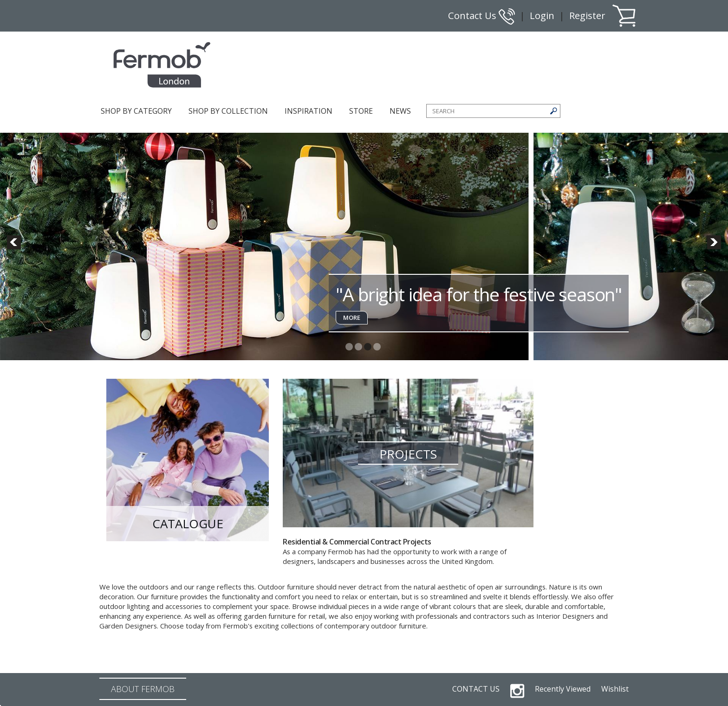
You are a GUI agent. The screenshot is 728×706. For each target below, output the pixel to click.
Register (587, 16)
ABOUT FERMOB (143, 689)
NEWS (400, 111)
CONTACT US (476, 689)
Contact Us (481, 16)
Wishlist (615, 689)
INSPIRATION (309, 111)
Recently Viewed (563, 689)
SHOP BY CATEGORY (136, 111)
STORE (361, 111)
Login (542, 16)
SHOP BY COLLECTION (228, 111)
